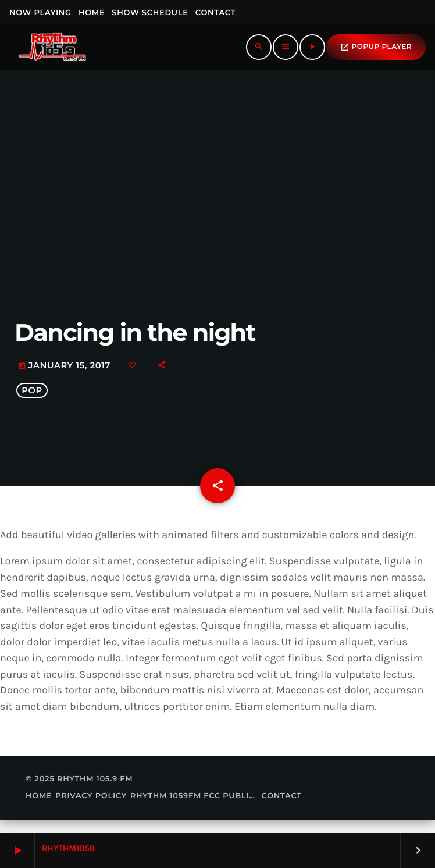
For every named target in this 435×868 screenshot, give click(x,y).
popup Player (376, 47)
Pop (32, 397)
